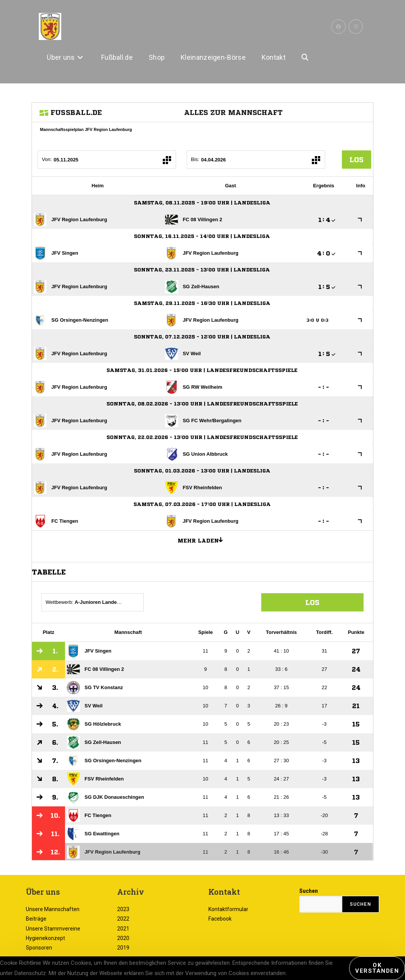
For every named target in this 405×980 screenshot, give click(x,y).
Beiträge (36, 919)
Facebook (220, 919)
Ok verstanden (377, 968)
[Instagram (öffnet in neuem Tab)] (356, 27)
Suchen (309, 891)
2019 (123, 948)
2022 (123, 919)
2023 (123, 909)
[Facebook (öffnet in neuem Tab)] (338, 27)
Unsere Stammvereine (53, 929)
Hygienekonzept (45, 938)
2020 (123, 938)
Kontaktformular (228, 909)
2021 (123, 929)
